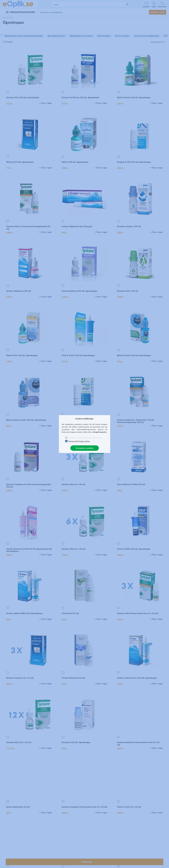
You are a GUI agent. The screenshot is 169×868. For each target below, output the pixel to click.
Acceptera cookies (85, 448)
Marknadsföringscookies (79, 441)
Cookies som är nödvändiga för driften (85, 438)
